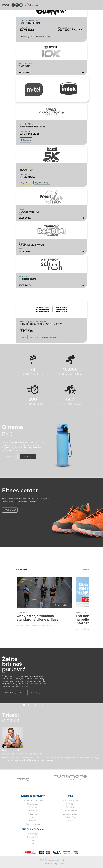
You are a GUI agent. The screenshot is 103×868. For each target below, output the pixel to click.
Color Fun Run (30, 212)
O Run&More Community (33, 801)
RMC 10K (24, 66)
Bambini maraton (31, 245)
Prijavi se (33, 807)
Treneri (33, 840)
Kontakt (33, 821)
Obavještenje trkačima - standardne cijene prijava (38, 618)
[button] (24, 705)
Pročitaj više (10, 457)
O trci (24, 338)
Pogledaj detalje (43, 36)
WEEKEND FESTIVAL (33, 127)
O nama (13, 427)
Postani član (33, 804)
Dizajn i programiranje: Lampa (52, 864)
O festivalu (26, 140)
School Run (27, 279)
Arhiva (86, 570)
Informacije (33, 834)
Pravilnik (34, 338)
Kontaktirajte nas (14, 693)
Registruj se (26, 36)
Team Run (26, 170)
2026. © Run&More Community (51, 860)
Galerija (33, 817)
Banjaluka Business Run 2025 (41, 324)
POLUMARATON (30, 23)
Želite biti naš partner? (14, 664)
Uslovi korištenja (33, 824)
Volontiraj (35, 693)
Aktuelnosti (22, 570)
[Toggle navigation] (99, 5)
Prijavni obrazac (50, 338)
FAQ (33, 844)
